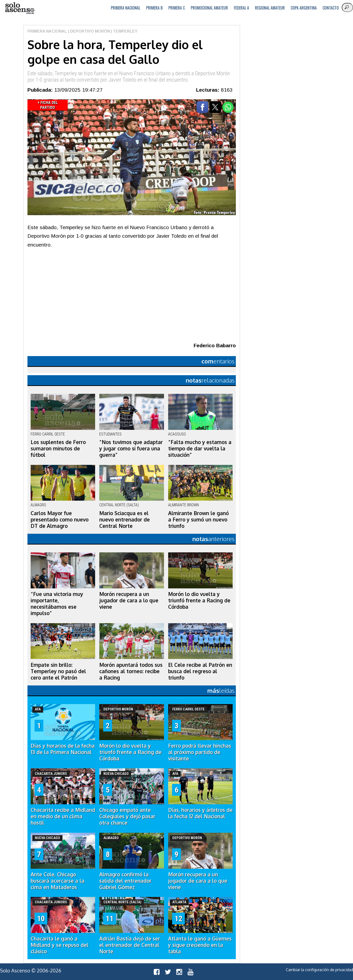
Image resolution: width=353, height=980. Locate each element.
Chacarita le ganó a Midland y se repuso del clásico (60, 945)
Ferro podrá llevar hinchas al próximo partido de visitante (200, 752)
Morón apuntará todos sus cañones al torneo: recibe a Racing (131, 671)
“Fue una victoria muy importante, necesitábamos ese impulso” (57, 604)
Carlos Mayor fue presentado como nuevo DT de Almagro (60, 520)
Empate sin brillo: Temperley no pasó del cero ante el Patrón (58, 671)
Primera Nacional (126, 8)
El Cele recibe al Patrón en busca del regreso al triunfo (200, 671)
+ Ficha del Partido (48, 105)
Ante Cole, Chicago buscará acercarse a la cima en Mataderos (57, 881)
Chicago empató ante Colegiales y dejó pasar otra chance (127, 816)
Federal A (241, 8)
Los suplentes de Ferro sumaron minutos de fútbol (58, 448)
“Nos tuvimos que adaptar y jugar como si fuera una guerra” (131, 448)
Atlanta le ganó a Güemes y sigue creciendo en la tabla (200, 945)
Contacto (331, 8)
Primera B (154, 8)
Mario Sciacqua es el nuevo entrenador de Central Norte (125, 520)
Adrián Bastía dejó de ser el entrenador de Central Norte (130, 945)
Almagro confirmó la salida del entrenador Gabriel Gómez (125, 881)
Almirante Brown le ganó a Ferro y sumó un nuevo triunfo (198, 520)
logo (20, 8)
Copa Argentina (304, 8)
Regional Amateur (270, 8)
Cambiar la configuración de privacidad (319, 970)
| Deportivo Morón (88, 31)
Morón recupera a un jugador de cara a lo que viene (129, 600)
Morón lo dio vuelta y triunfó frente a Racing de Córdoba (199, 600)
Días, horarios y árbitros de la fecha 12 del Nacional (200, 813)
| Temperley (124, 31)
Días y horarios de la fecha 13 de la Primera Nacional (63, 749)
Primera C (177, 8)
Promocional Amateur (209, 8)
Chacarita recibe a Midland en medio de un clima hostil (63, 816)
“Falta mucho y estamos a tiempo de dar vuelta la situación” (200, 448)
